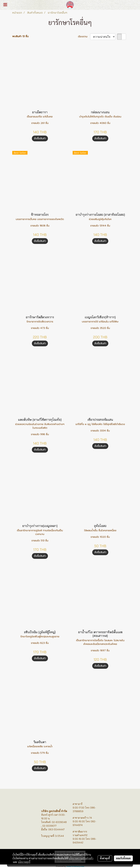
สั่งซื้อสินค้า (40, 138)
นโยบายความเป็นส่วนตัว (81, 858)
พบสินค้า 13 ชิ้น (20, 36)
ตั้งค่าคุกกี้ (105, 858)
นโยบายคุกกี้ (24, 862)
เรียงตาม (84, 37)
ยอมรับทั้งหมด (123, 858)
